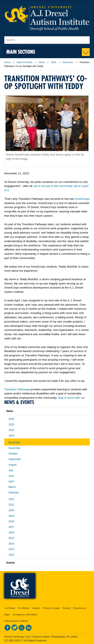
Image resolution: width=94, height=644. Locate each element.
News (42, 62)
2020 (11, 510)
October (13, 454)
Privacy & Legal (51, 608)
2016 (11, 533)
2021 (11, 505)
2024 (11, 430)
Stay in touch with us (71, 398)
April (11, 481)
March (12, 487)
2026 (11, 419)
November (14, 448)
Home (7, 62)
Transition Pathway (16, 389)
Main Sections (21, 52)
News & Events (25, 62)
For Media (24, 608)
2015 (11, 538)
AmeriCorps (82, 199)
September (15, 459)
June (11, 476)
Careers (36, 608)
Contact (67, 608)
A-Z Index (10, 608)
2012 (11, 555)
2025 (11, 425)
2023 (54, 62)
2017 (11, 527)
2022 (11, 499)
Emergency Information (25, 614)
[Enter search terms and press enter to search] (47, 40)
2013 (11, 549)
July (11, 470)
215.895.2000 (12, 641)
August (12, 465)
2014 (11, 544)
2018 (11, 521)
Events (11, 563)
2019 (11, 516)
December (68, 62)
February (14, 493)
